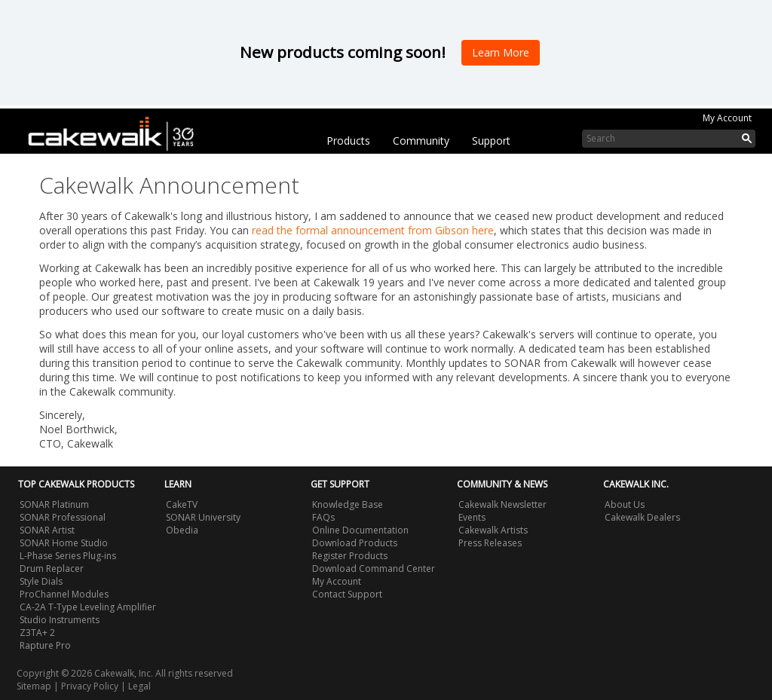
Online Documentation (360, 530)
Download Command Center (374, 569)
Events (472, 517)
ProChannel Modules (64, 594)
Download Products (355, 543)
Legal (139, 686)
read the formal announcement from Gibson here (373, 230)
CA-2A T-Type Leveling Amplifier (88, 607)
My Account (727, 118)
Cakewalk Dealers (642, 517)
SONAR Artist (47, 530)
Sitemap (34, 686)
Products (348, 141)
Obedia (182, 530)
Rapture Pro (45, 645)
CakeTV (182, 504)
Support (491, 141)
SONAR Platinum (54, 504)
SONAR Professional (63, 517)
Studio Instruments (60, 620)
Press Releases (490, 543)
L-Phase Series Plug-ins (68, 556)
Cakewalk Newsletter (502, 504)
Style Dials (41, 581)
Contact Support (347, 594)
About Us (625, 504)
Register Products (350, 556)
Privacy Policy (90, 686)
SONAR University (203, 517)
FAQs (323, 517)
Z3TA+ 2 (37, 633)
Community (421, 141)
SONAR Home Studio (64, 543)
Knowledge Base (348, 504)
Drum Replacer (52, 569)
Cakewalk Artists (493, 530)
